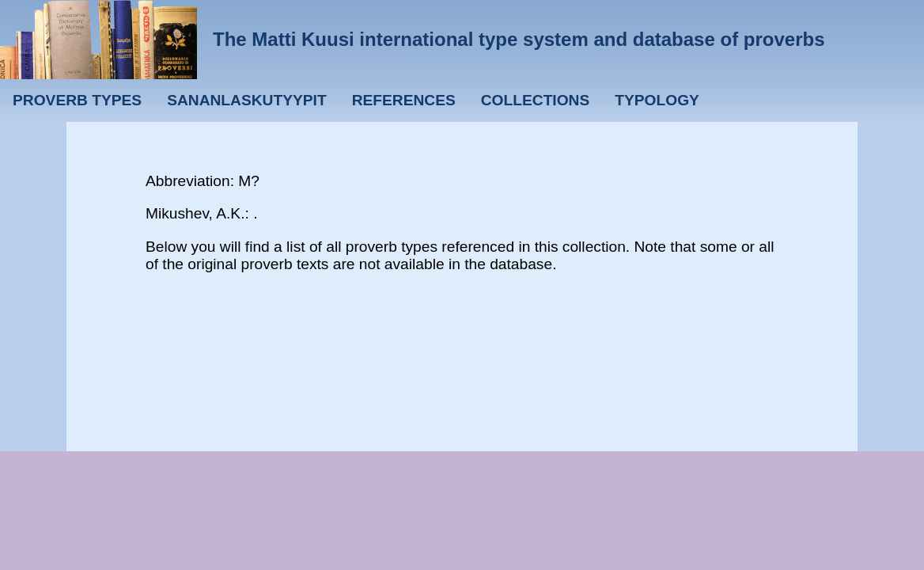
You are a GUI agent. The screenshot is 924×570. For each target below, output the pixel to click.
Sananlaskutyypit (246, 100)
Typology (657, 100)
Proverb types (77, 100)
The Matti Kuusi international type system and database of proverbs (519, 39)
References (404, 100)
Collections (536, 100)
